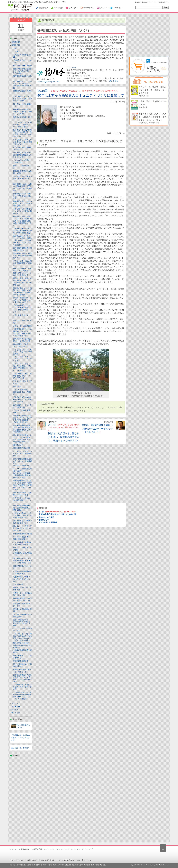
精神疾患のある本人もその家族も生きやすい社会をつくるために (22, 112)
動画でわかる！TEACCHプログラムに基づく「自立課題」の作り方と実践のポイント (22, 133)
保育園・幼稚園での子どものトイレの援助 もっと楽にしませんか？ (22, 300)
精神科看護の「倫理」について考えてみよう (22, 345)
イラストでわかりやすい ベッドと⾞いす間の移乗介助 (22, 454)
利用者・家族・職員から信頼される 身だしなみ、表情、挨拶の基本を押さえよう (22, 282)
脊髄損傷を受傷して (21, 661)
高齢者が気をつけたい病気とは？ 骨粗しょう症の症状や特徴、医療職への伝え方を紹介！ (22, 291)
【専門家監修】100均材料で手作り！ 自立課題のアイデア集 (22, 399)
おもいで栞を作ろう (22, 623)
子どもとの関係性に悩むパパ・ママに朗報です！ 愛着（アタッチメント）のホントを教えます (23, 272)
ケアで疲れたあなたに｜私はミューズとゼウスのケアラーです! (22, 99)
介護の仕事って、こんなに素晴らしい (22, 657)
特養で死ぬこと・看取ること (22, 671)
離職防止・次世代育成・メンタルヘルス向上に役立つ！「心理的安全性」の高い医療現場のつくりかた (22, 221)
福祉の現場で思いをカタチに (23, 71)
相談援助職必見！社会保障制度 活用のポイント (22, 599)
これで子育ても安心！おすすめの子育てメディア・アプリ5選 (22, 376)
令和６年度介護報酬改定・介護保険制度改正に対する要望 (22, 508)
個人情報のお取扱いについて (70, 860)
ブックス (15, 710)
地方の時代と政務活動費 (48, 522)
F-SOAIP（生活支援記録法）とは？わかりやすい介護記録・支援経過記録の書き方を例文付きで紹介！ (22, 473)
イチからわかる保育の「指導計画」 (22, 161)
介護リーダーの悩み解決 (22, 326)
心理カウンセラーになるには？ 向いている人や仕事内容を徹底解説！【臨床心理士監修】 (22, 419)
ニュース (16, 52)
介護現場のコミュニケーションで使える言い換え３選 (22, 196)
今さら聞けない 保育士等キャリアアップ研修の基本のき (23, 211)
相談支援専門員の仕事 (22, 448)
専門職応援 (16, 45)
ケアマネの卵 (18, 584)
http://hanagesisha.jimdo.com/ (48, 82)
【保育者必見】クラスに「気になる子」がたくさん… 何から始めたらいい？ (22, 309)
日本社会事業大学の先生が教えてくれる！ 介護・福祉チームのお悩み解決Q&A (23, 678)
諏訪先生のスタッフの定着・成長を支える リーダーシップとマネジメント (23, 561)
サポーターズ (16, 707)
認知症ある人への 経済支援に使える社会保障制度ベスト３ (22, 256)
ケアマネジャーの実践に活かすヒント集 (22, 594)
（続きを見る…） (115, 81)
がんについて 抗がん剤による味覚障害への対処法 (22, 263)
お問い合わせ (164, 2)
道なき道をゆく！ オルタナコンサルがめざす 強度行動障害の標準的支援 (22, 85)
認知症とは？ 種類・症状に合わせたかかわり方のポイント (22, 528)
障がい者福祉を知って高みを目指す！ (22, 665)
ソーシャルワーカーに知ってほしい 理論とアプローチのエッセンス (22, 125)
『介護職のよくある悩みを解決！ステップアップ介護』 (22, 687)
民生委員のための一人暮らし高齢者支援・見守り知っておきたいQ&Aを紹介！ (22, 187)
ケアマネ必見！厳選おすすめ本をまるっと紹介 (22, 543)
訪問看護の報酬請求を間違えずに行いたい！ (22, 249)
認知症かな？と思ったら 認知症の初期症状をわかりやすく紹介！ (23, 155)
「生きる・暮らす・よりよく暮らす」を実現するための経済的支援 (22, 515)
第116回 (98, 429)
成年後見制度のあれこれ (22, 76)
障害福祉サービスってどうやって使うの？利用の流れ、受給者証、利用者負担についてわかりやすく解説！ (22, 485)
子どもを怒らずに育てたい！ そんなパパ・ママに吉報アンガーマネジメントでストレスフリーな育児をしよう (22, 355)
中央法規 (138, 2)
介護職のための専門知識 (22, 534)
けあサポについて (150, 2)
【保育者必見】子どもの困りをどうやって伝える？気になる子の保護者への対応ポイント (22, 332)
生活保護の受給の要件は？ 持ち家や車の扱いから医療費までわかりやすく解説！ (22, 429)
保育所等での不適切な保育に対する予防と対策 (22, 340)
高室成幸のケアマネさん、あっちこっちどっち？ (22, 579)
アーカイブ (16, 713)
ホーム (14, 849)
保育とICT (17, 386)
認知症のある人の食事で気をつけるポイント (22, 522)
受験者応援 (16, 42)
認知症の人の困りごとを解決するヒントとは (22, 494)
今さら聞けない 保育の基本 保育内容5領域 (22, 178)
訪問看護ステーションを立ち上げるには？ (22, 406)
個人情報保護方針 (48, 860)
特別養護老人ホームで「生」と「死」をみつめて (22, 696)
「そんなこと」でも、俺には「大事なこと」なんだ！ (23, 637)
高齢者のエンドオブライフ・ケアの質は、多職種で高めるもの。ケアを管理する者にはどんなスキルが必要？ (22, 240)
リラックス (16, 703)
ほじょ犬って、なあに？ (20, 748)
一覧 (15, 48)
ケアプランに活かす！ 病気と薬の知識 (22, 538)
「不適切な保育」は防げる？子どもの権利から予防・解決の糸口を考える (22, 231)
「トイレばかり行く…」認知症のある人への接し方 (22, 392)
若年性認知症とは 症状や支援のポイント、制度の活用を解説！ (23, 203)
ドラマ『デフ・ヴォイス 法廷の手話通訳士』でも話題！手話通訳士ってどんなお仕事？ (22, 367)
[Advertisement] (21, 798)
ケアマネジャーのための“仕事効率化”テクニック (22, 500)
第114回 (64, 433)
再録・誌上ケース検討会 (22, 66)
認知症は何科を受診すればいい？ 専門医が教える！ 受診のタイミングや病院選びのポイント (22, 438)
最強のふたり (44, 520)
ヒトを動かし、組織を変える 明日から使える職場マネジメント (23, 142)
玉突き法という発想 (46, 517)
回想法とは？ (18, 445)
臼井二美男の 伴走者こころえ (23, 645)
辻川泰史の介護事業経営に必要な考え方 (22, 572)
